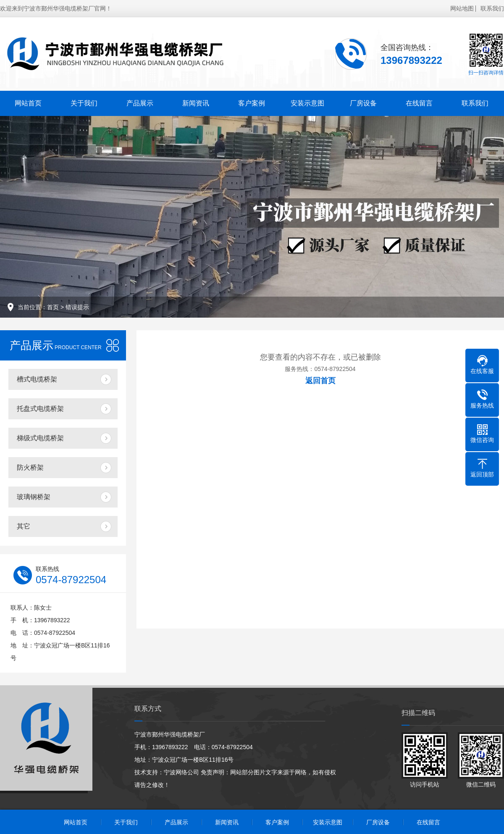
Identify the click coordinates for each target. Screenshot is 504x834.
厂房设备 (363, 103)
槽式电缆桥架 (37, 379)
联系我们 (492, 8)
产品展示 (140, 103)
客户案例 (252, 103)
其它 (24, 526)
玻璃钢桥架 (34, 497)
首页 (53, 307)
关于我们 (84, 103)
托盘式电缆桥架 (40, 409)
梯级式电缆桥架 (40, 438)
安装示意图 (307, 103)
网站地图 (462, 8)
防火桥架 (30, 467)
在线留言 (419, 103)
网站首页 (28, 103)
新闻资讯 (196, 103)
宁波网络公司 (181, 772)
